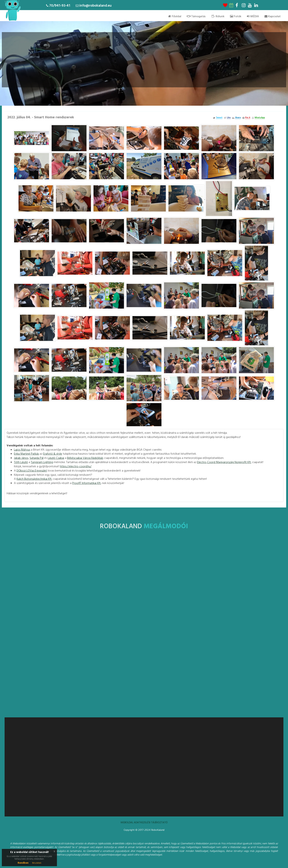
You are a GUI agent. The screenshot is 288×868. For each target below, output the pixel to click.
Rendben (23, 863)
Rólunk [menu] (218, 17)
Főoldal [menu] (175, 17)
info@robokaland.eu (96, 6)
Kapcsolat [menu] (273, 17)
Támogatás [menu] (196, 17)
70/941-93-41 (60, 6)
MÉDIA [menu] (253, 17)
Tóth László (21, 462)
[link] (22, 450)
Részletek (37, 863)
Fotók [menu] (236, 17)
